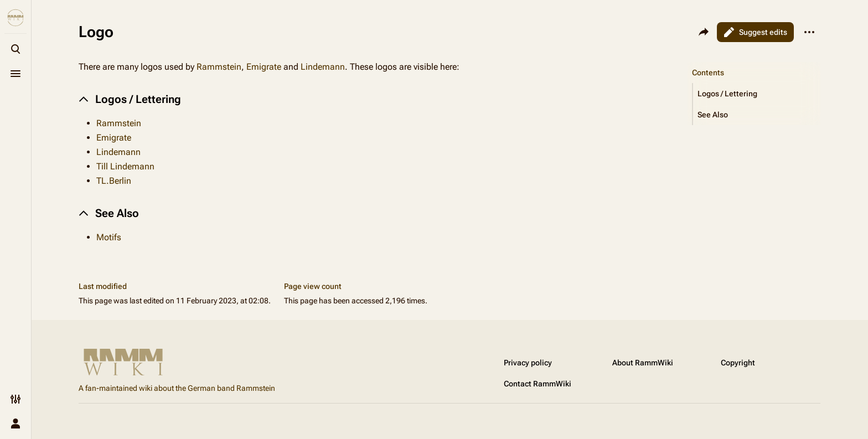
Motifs (109, 237)
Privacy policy (528, 363)
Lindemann (323, 67)
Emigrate (264, 67)
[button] (757, 94)
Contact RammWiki (538, 384)
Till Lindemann (125, 166)
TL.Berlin (114, 181)
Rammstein (219, 67)
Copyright (738, 363)
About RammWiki (643, 363)
